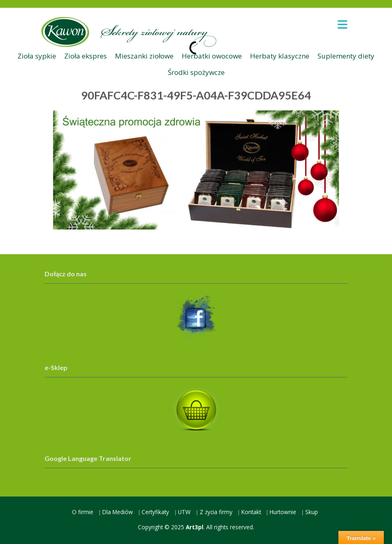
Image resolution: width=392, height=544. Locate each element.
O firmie (83, 512)
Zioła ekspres (86, 56)
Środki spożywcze (196, 72)
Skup (312, 512)
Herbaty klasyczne (280, 56)
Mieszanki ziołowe (144, 56)
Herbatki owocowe (212, 56)
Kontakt (251, 512)
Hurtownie (283, 512)
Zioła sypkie (37, 56)
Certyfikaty (155, 512)
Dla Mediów (118, 512)
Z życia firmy (216, 512)
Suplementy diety (346, 56)
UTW (184, 512)
